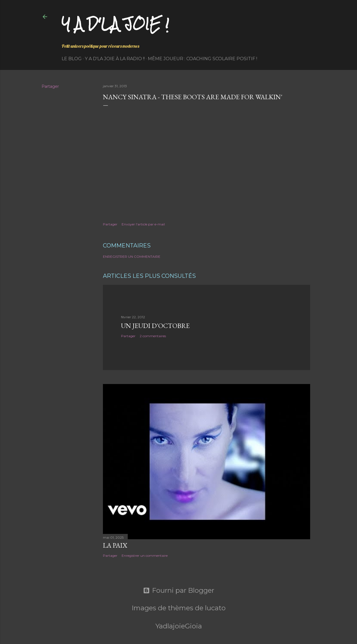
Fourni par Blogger (179, 590)
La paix (115, 545)
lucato (215, 608)
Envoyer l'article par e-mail (143, 224)
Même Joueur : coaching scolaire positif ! (202, 59)
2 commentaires (153, 336)
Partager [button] (50, 86)
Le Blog (72, 59)
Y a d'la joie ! (115, 24)
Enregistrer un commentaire (132, 257)
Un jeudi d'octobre (155, 326)
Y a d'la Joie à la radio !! (115, 59)
